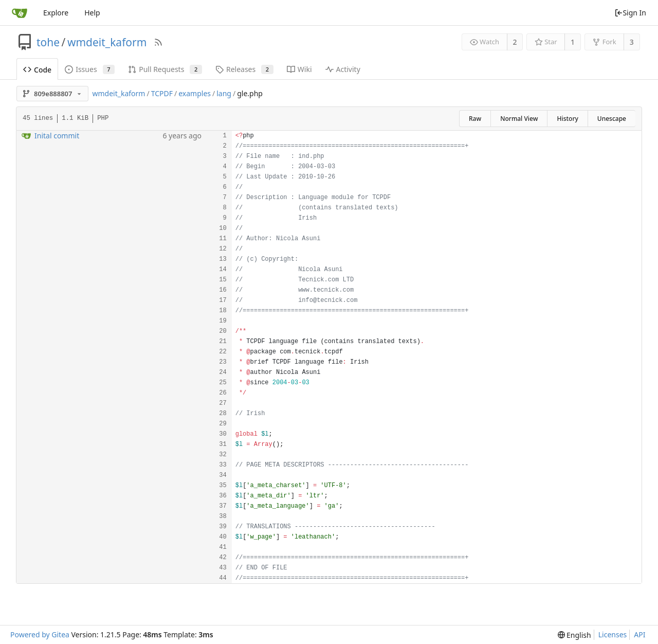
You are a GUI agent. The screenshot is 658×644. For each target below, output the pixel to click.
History (567, 119)
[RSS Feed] (158, 42)
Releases (244, 69)
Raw (475, 119)
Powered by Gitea (40, 634)
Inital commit (57, 136)
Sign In (630, 13)
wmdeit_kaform (107, 42)
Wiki (299, 69)
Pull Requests (165, 69)
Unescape (612, 119)
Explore (56, 13)
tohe (48, 42)
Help (92, 13)
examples (195, 93)
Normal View (519, 119)
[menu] (574, 635)
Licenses (613, 634)
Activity (343, 69)
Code (37, 70)
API (639, 634)
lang (224, 93)
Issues (90, 69)
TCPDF (162, 93)
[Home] (20, 13)
